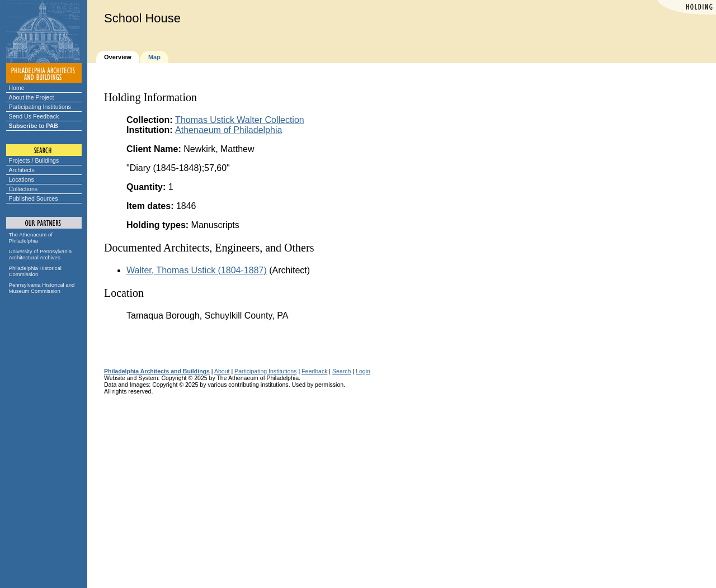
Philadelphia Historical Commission (35, 271)
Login (363, 371)
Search (341, 371)
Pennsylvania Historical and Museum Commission (42, 288)
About (222, 371)
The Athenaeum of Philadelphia (31, 238)
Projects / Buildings (34, 160)
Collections (23, 189)
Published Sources (34, 198)
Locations (22, 179)
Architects (22, 170)
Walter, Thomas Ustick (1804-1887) (197, 270)
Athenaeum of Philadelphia (229, 130)
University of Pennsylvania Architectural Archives (41, 254)
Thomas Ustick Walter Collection (240, 120)
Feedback (314, 371)
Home (17, 88)
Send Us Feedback (34, 116)
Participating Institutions (40, 107)
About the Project (32, 97)
